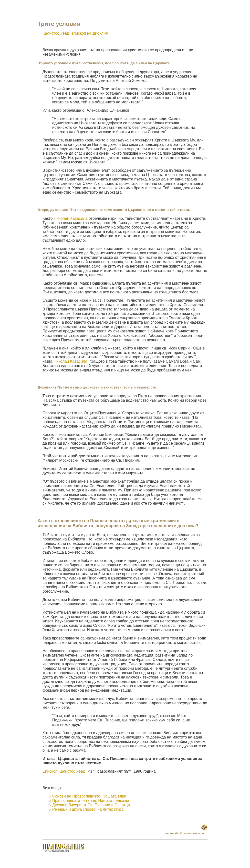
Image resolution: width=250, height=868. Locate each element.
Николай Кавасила (71, 218)
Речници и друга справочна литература (88, 809)
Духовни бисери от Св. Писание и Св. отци (91, 805)
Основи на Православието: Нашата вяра (89, 796)
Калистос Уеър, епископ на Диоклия (75, 33)
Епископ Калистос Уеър (64, 771)
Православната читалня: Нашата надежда (91, 801)
